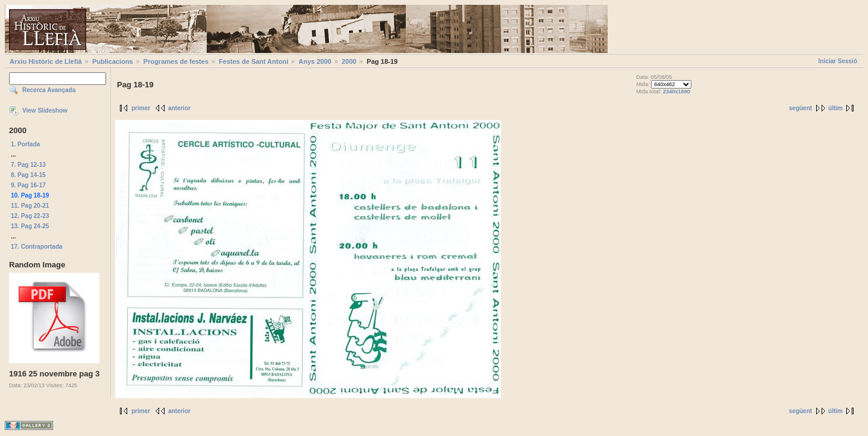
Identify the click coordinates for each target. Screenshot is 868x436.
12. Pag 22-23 (30, 216)
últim (835, 108)
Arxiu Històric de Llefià (46, 61)
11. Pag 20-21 (30, 206)
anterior (179, 108)
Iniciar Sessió (838, 61)
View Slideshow (45, 111)
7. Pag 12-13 (28, 165)
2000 (349, 61)
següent (800, 108)
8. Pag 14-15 (28, 175)
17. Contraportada (37, 247)
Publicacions (113, 61)
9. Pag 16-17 (28, 185)
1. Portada (25, 144)
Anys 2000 (315, 61)
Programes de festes (176, 61)
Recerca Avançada (49, 90)
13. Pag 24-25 (30, 226)
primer (141, 108)
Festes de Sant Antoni (253, 61)
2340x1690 (677, 92)
